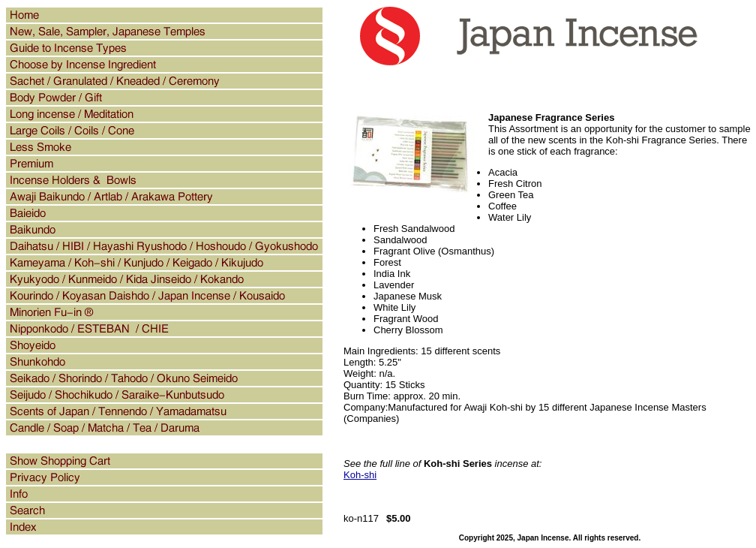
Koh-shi (360, 475)
